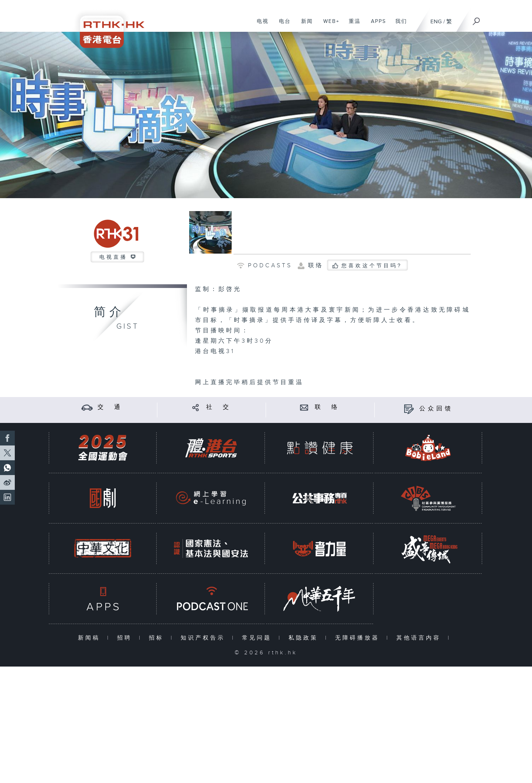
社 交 (219, 407)
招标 (158, 638)
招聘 (126, 638)
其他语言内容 (420, 638)
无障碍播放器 (359, 638)
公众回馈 (436, 409)
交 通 (110, 407)
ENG (436, 22)
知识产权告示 (204, 638)
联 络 (327, 407)
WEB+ (329, 25)
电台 (282, 25)
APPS (376, 25)
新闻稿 (91, 638)
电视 (260, 25)
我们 (398, 25)
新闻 (304, 25)
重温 (352, 25)
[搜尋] (477, 19)
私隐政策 (305, 638)
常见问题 (258, 638)
